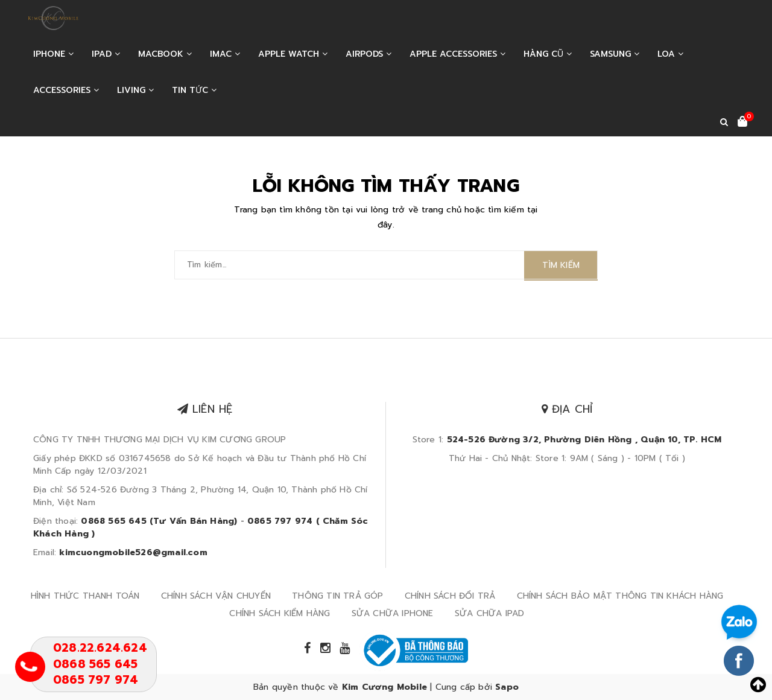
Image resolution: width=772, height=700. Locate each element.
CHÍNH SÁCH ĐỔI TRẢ (450, 596)
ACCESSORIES (66, 90)
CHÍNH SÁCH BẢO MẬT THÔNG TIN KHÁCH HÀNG (620, 596)
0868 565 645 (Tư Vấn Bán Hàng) (159, 521)
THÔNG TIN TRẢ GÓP (337, 596)
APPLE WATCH (293, 54)
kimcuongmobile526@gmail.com (133, 552)
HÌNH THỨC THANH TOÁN (85, 596)
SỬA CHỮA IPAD (490, 613)
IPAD (106, 54)
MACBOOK (165, 54)
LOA (670, 54)
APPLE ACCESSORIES (457, 54)
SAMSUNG (615, 54)
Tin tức (194, 90)
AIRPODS (369, 54)
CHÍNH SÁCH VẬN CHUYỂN (216, 596)
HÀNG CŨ (548, 54)
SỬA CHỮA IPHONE (393, 613)
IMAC (225, 54)
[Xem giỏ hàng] (742, 122)
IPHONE (53, 54)
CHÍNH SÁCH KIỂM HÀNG (280, 613)
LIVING (135, 90)
